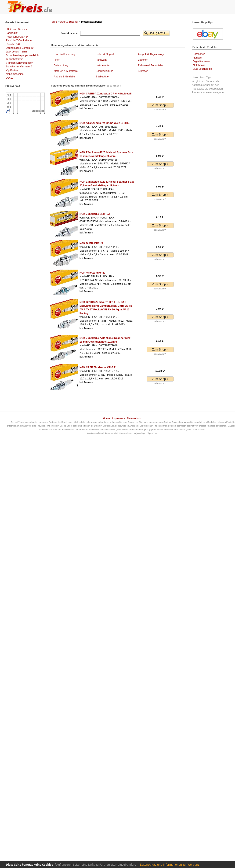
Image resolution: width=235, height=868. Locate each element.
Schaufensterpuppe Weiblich (22, 55)
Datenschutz (134, 418)
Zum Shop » (160, 105)
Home (106, 418)
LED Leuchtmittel (203, 69)
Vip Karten (12, 70)
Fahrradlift (12, 33)
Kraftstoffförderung (64, 54)
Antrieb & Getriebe (64, 76)
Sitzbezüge (102, 76)
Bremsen (143, 71)
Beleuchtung (61, 65)
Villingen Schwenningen (20, 63)
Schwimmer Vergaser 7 (19, 66)
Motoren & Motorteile (66, 71)
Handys (197, 58)
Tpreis (54, 22)
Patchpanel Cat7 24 (17, 37)
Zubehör (143, 60)
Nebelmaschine (15, 74)
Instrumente (103, 65)
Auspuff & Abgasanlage (151, 54)
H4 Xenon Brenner (16, 29)
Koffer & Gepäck (105, 54)
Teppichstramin (14, 59)
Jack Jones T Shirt (16, 52)
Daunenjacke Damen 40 (20, 48)
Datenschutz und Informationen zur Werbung (170, 865)
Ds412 (10, 78)
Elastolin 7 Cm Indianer (19, 40)
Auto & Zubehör (69, 22)
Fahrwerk (101, 60)
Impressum (118, 418)
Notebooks (199, 65)
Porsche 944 (13, 44)
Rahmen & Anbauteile (150, 65)
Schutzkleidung (105, 71)
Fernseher (199, 54)
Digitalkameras (201, 61)
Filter (57, 60)
